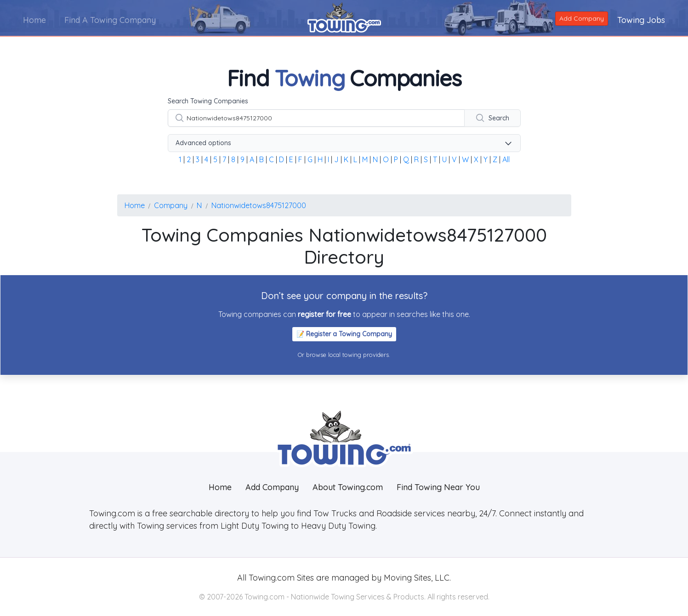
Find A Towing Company (110, 20)
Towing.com (270, 578)
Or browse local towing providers (343, 355)
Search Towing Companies (208, 101)
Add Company (582, 18)
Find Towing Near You (438, 487)
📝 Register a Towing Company (344, 334)
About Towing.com (348, 487)
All (506, 159)
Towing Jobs (641, 20)
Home (34, 20)
